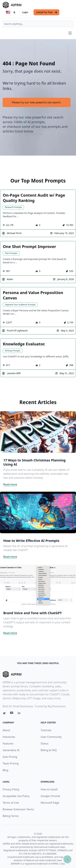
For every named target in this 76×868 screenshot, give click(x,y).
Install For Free (47, 12)
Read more (10, 484)
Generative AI (11, 750)
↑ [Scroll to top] (67, 859)
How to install (49, 789)
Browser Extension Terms (18, 809)
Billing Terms (11, 816)
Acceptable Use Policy (16, 796)
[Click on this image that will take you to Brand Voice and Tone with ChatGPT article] (38, 585)
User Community (51, 737)
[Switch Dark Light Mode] (15, 12)
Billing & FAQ (49, 750)
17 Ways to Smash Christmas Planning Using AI (34, 462)
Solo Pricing (10, 757)
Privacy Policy (11, 789)
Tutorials (46, 730)
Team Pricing (11, 763)
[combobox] (38, 24)
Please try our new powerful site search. (37, 102)
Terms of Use (11, 803)
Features (8, 744)
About (6, 730)
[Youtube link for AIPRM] (12, 714)
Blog (5, 770)
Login (25, 12)
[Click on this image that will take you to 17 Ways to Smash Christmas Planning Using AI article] (38, 432)
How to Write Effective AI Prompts (31, 541)
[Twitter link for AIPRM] (4, 713)
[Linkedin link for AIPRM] (20, 714)
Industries (9, 737)
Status (45, 744)
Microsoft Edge (50, 803)
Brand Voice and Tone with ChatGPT (33, 613)
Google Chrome (50, 796)
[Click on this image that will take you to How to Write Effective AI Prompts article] (38, 512)
